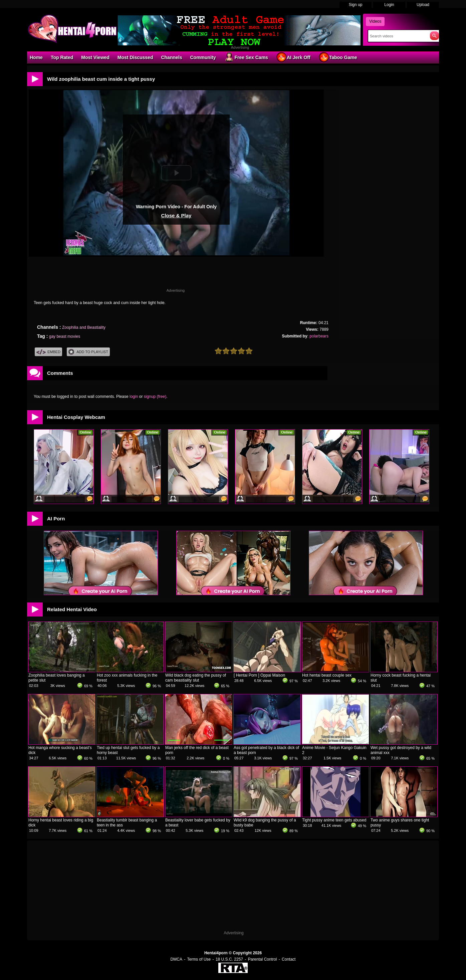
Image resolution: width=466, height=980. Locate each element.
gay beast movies (65, 336)
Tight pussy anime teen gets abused (334, 820)
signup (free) (155, 397)
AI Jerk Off (293, 57)
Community (203, 57)
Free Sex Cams (246, 57)
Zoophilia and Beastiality (84, 327)
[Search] (397, 36)
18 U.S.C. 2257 (229, 959)
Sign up (356, 5)
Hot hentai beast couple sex (327, 675)
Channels (171, 57)
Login (389, 5)
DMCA (176, 959)
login (134, 397)
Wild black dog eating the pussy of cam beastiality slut (196, 678)
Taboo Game (338, 57)
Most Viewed (95, 57)
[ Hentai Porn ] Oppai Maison (259, 675)
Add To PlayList (88, 352)
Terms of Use (199, 959)
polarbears (319, 336)
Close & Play (176, 215)
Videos (375, 21)
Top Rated (62, 57)
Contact (289, 959)
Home (36, 57)
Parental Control (263, 959)
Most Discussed (135, 57)
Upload (423, 5)
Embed (48, 352)
